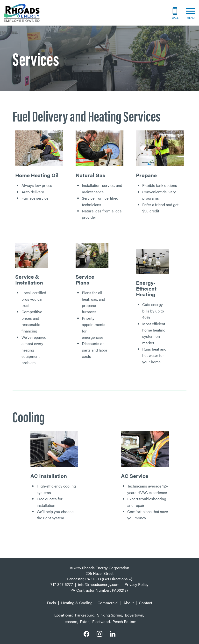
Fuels (51, 603)
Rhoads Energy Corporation (106, 568)
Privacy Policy (137, 584)
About (129, 603)
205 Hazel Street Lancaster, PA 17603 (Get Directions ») (100, 576)
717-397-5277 (62, 584)
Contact (146, 603)
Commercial (108, 603)
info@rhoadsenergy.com (99, 584)
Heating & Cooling (77, 603)
